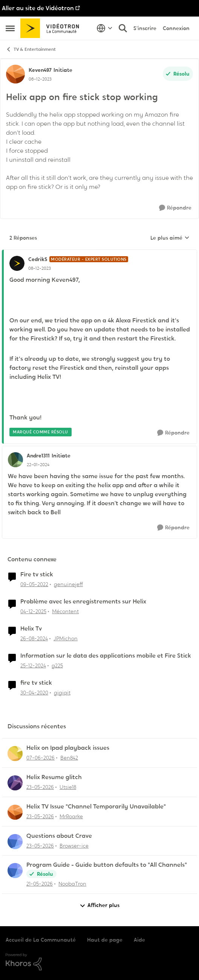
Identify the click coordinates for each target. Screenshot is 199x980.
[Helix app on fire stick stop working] (40, 268)
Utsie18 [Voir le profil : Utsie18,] (68, 787)
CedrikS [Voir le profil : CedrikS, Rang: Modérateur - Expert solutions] (38, 259)
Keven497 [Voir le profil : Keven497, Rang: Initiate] (40, 70)
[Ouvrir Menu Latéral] (10, 28)
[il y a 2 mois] (40, 787)
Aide (139, 940)
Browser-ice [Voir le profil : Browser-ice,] (74, 845)
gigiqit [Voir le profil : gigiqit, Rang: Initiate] (62, 692)
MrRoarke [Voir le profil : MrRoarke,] (71, 816)
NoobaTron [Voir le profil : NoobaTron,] (72, 884)
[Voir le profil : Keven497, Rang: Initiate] (15, 74)
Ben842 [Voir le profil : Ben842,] (69, 758)
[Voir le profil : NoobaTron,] (15, 871)
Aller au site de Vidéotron (38, 8)
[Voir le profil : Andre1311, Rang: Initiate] (15, 460)
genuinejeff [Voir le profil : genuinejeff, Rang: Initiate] (68, 584)
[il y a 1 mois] (41, 758)
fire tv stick (36, 683)
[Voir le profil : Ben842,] (15, 754)
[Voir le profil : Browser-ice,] (15, 842)
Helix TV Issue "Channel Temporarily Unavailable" (96, 807)
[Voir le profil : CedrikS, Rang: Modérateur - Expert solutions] (17, 263)
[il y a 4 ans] (34, 584)
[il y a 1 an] (34, 639)
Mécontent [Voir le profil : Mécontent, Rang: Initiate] (65, 611)
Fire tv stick (37, 574)
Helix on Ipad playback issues (68, 748)
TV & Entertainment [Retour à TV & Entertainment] (31, 49)
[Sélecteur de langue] (105, 28)
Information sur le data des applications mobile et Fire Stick (106, 656)
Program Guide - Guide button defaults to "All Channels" (107, 865)
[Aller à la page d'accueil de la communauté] (52, 28)
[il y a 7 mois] (33, 612)
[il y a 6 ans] (34, 692)
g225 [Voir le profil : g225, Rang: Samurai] (57, 665)
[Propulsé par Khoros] (99, 962)
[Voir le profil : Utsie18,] (15, 783)
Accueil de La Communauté (41, 940)
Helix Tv (31, 629)
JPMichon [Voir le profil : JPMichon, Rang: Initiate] (66, 638)
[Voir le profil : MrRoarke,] (15, 812)
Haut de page (105, 940)
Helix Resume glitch (54, 777)
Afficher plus (99, 905)
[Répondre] (175, 208)
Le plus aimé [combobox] (170, 238)
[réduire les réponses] (99, 253)
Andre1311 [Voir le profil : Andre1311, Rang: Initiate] (38, 456)
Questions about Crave (59, 836)
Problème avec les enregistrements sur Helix (83, 602)
